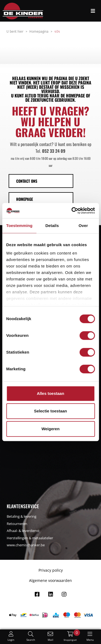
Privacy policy (51, 570)
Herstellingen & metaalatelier (30, 538)
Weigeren (50, 429)
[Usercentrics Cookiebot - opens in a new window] (72, 211)
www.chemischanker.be (26, 545)
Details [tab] (52, 226)
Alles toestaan (51, 393)
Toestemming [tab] (19, 226)
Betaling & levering (22, 516)
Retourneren (17, 524)
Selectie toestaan (50, 411)
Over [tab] (83, 226)
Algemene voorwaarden (50, 580)
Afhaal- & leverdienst (23, 531)
